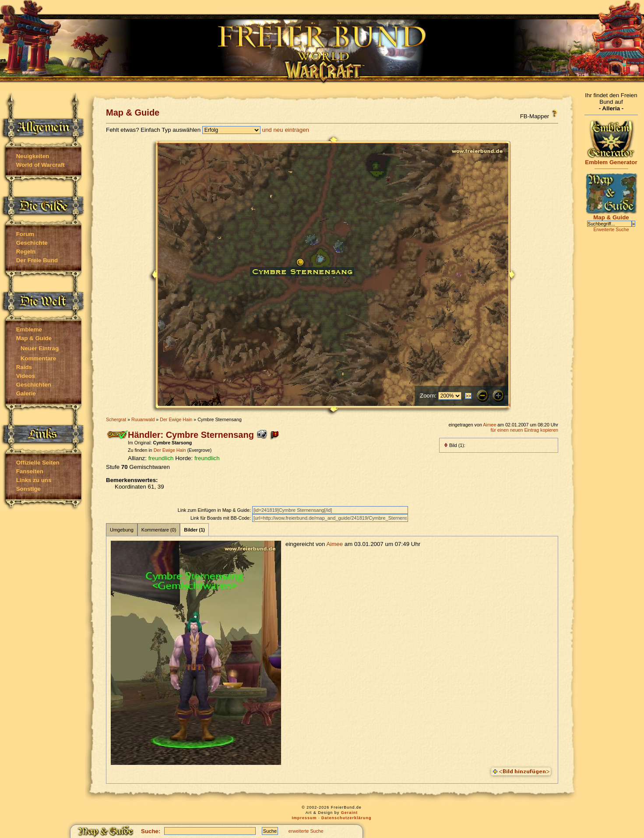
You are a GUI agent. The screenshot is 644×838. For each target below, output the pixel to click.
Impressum (304, 818)
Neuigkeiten (33, 156)
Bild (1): (455, 445)
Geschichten (34, 385)
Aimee (489, 425)
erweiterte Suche (306, 831)
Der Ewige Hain (176, 419)
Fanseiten (30, 471)
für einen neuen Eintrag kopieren (524, 430)
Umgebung (122, 530)
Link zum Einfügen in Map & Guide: (215, 510)
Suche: (151, 831)
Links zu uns (34, 480)
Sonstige (28, 489)
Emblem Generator (611, 160)
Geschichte (32, 243)
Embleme (29, 329)
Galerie (26, 393)
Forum (25, 234)
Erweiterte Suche (611, 229)
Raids (24, 367)
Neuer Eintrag (40, 348)
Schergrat (116, 419)
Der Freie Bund (37, 260)
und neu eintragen (286, 130)
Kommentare (38, 358)
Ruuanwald (143, 419)
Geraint (350, 813)
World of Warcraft (40, 165)
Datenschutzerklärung (347, 818)
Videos (26, 376)
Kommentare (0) (159, 530)
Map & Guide (34, 338)
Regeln (26, 252)
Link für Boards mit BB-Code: (221, 518)
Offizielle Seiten (38, 463)
